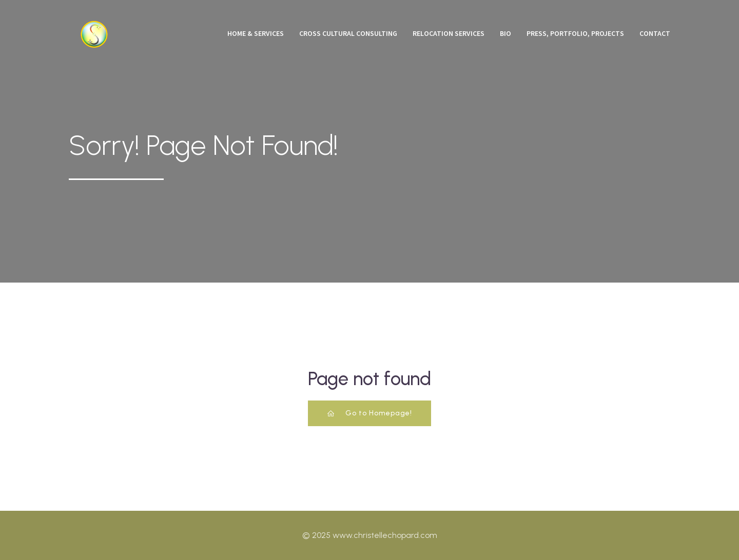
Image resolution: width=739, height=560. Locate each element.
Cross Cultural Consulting (348, 33)
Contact (655, 33)
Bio (505, 33)
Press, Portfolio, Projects (575, 33)
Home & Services (256, 33)
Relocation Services (449, 33)
